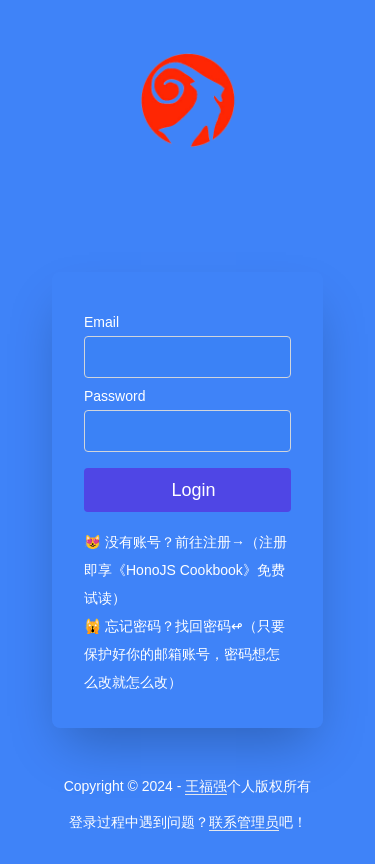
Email (101, 322)
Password (114, 396)
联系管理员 (244, 822)
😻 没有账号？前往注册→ (164, 542)
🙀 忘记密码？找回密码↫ (163, 626)
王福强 (206, 786)
